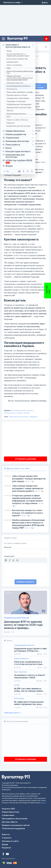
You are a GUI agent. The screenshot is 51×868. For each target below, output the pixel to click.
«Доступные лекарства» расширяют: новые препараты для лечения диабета (28, 488)
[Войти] (45, 2)
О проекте (7, 837)
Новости (6, 834)
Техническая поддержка (13, 828)
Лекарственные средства (18, 416)
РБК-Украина (28, 100)
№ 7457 (17, 127)
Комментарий (9, 555)
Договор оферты (10, 821)
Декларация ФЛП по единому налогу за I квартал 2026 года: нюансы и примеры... (24, 624)
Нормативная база (11, 811)
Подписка (46, 39)
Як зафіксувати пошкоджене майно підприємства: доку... (29, 702)
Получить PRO (8, 808)
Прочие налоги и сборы (13, 412)
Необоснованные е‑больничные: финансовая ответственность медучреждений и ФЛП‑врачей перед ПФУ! (29, 523)
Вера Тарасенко (20, 671)
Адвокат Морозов (21, 658)
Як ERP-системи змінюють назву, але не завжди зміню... (29, 689)
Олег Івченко (19, 698)
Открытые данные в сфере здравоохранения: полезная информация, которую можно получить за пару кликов (27, 499)
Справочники (8, 814)
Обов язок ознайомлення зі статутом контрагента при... (29, 662)
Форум (5, 843)
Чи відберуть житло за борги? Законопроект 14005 (30, 675)
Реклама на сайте (10, 840)
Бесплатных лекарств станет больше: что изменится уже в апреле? (27, 512)
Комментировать (25, 581)
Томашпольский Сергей (16, 617)
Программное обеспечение (15, 818)
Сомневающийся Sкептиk (24, 644)
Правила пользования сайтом (16, 824)
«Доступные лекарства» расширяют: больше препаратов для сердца (29, 478)
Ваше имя (8, 546)
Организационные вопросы (22, 410)
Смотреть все (12, 712)
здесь (43, 802)
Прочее (27, 412)
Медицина (34, 416)
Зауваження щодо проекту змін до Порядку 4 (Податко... (30, 649)
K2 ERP (17, 684)
